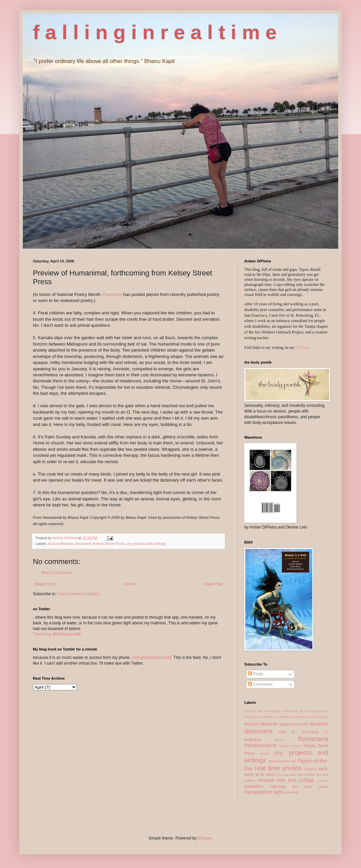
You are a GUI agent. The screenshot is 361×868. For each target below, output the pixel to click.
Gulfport (296, 746)
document (83, 544)
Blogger (204, 838)
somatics (254, 786)
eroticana (252, 740)
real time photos (278, 768)
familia (279, 740)
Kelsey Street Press (109, 544)
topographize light (263, 792)
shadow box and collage (286, 780)
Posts (255, 674)
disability (319, 724)
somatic (323, 781)
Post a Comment (56, 573)
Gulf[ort (284, 746)
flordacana (313, 739)
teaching (278, 787)
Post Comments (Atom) (78, 594)
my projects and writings (146, 544)
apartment (288, 724)
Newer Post (45, 584)
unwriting (291, 792)
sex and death (287, 775)
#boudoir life (253, 711)
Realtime (310, 769)
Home (130, 584)
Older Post (213, 584)
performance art (282, 761)
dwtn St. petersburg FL (303, 732)
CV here (302, 348)
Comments (260, 684)
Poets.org (112, 294)
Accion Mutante (60, 544)
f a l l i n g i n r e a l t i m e (155, 32)
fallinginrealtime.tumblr (152, 658)
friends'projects (260, 745)
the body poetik (310, 787)
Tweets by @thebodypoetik (57, 634)
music (264, 753)
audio (303, 724)
